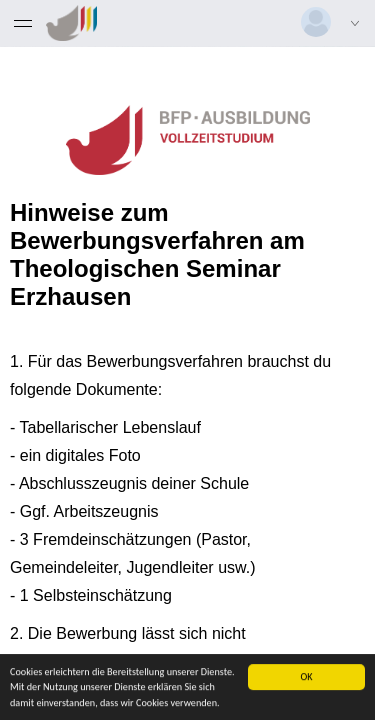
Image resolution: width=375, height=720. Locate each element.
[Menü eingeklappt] (23, 23)
